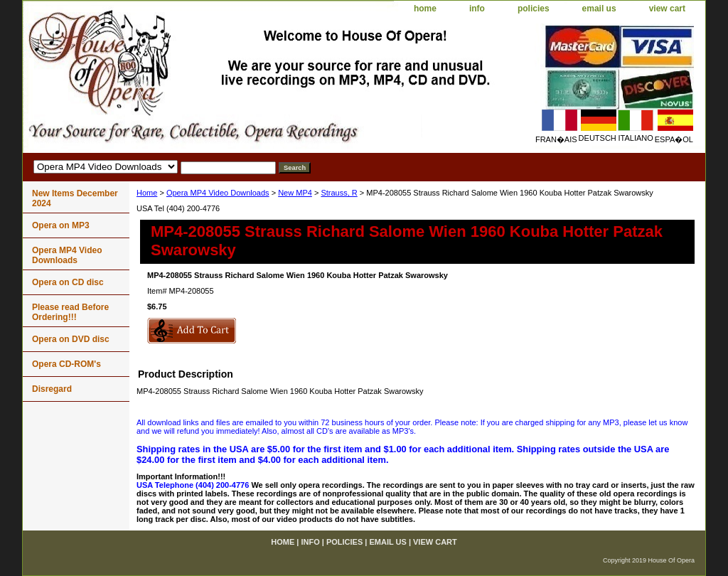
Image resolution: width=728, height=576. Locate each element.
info (477, 9)
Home (147, 193)
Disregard (52, 389)
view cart (667, 9)
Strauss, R (339, 193)
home (425, 9)
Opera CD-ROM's (66, 364)
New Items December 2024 (75, 198)
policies (534, 9)
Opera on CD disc (68, 282)
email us (599, 9)
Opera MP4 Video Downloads (218, 193)
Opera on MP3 (61, 225)
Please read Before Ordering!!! (70, 312)
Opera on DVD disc (71, 339)
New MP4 (295, 193)
